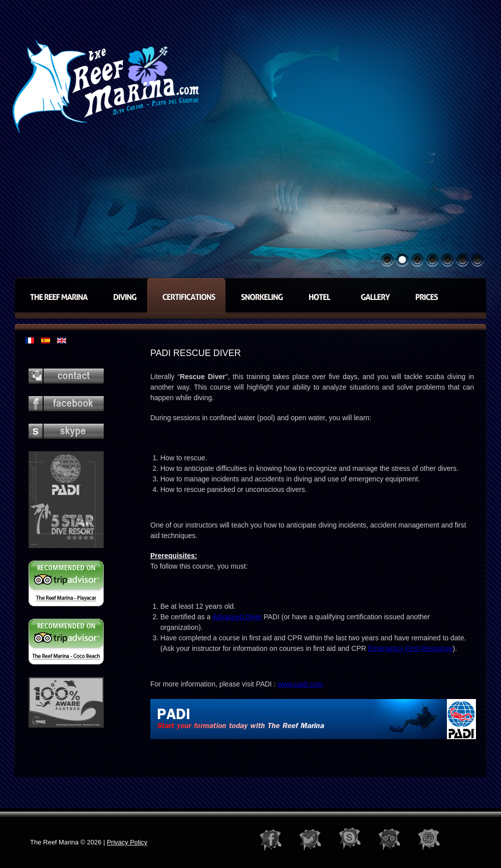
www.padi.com (300, 684)
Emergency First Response (411, 648)
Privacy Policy (127, 842)
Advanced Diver (237, 617)
